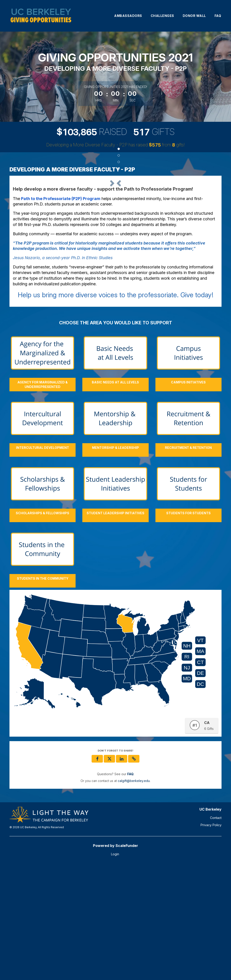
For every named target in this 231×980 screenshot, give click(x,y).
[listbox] (115, 237)
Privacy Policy (211, 940)
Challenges (162, 16)
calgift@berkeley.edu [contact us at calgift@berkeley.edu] (134, 896)
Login (115, 970)
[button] (28, 237)
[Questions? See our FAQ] (130, 890)
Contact (216, 933)
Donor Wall (194, 16)
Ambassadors (128, 16)
